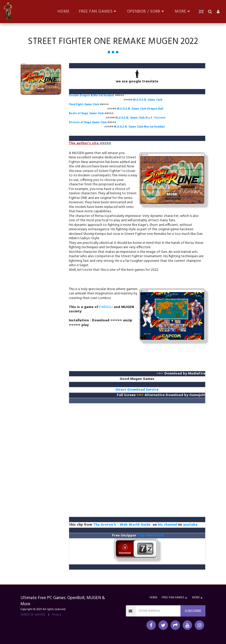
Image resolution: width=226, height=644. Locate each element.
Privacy (57, 615)
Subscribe (193, 611)
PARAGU (106, 307)
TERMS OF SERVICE (33, 615)
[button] (99, 11)
